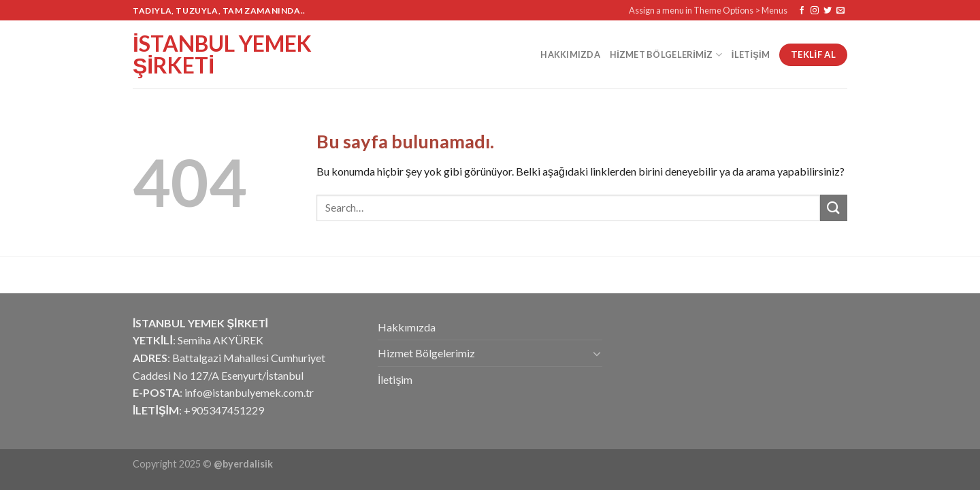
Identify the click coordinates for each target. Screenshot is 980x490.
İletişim (751, 54)
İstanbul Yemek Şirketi (222, 54)
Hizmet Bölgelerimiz (666, 55)
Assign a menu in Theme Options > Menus (708, 10)
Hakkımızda (570, 54)
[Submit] (834, 208)
